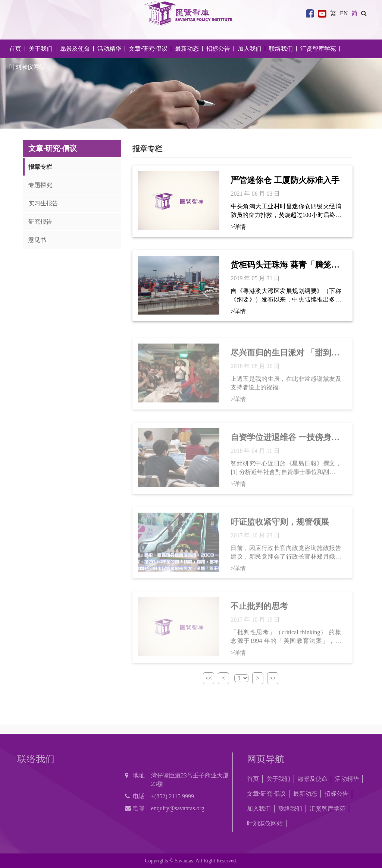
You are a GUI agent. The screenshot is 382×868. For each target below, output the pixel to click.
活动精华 (347, 779)
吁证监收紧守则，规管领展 (280, 525)
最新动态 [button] (187, 49)
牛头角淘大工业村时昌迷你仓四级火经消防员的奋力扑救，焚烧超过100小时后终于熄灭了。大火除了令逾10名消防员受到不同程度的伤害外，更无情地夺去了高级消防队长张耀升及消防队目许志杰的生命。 (286, 211)
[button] (364, 13)
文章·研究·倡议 (266, 794)
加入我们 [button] (250, 49)
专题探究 (40, 185)
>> (273, 678)
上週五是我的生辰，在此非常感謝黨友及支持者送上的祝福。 (286, 386)
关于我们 (278, 779)
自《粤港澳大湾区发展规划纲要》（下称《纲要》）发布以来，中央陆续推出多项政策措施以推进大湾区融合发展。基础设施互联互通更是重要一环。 (286, 296)
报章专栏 (40, 167)
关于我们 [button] (41, 49)
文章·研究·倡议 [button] (148, 49)
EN (344, 13)
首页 (15, 49)
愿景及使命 (75, 49)
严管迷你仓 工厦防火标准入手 (285, 180)
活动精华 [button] (109, 49)
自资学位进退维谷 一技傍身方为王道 (285, 441)
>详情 (238, 227)
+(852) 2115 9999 (173, 796)
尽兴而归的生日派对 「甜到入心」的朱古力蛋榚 (285, 357)
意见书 (37, 240)
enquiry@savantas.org (178, 808)
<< (209, 678)
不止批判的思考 (259, 610)
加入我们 (259, 809)
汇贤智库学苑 (318, 49)
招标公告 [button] (218, 49)
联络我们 (281, 49)
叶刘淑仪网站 (27, 67)
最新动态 (305, 794)
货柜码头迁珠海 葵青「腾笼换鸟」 (285, 265)
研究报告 (40, 222)
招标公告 (336, 794)
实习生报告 (43, 203)
